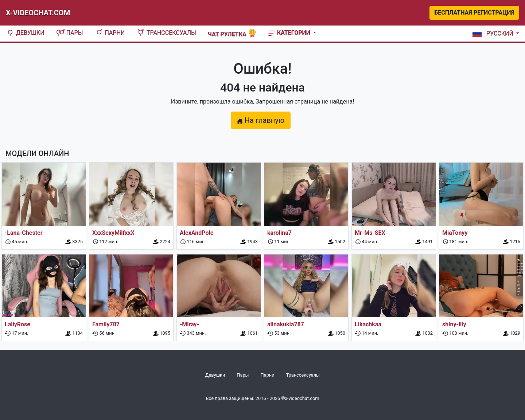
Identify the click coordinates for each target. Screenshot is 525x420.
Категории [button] (290, 33)
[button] (494, 34)
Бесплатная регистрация (474, 13)
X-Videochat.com (38, 13)
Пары (70, 33)
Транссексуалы (166, 33)
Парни (110, 33)
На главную (261, 120)
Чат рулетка (232, 33)
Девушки (25, 33)
